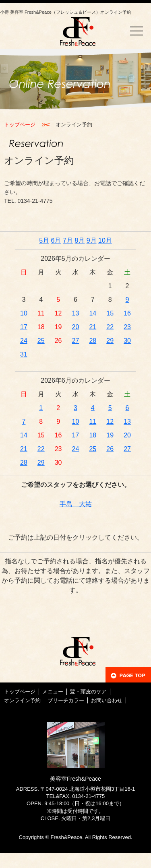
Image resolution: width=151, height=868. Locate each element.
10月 (105, 240)
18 (93, 435)
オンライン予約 (22, 700)
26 (110, 449)
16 (127, 313)
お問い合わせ (107, 700)
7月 (68, 240)
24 (24, 341)
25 (41, 341)
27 (76, 341)
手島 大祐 (76, 504)
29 (110, 341)
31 (24, 354)
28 (93, 341)
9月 (92, 240)
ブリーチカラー (66, 700)
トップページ (20, 125)
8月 (80, 240)
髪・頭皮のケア (88, 692)
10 (24, 313)
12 (110, 422)
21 (93, 327)
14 (93, 313)
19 (110, 435)
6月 (56, 240)
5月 (44, 240)
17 (24, 327)
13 (76, 313)
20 (76, 327)
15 (110, 313)
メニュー (53, 692)
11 (93, 422)
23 (127, 327)
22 (110, 327)
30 (127, 341)
